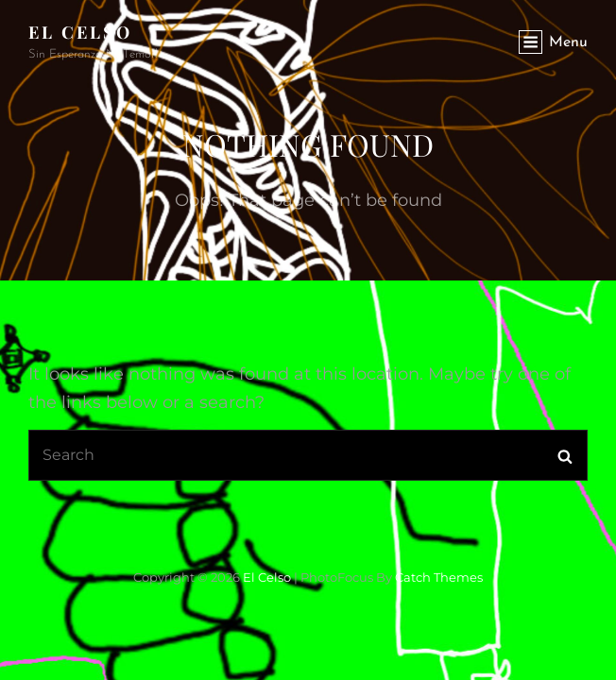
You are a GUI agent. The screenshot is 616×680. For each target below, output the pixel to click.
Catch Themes (439, 577)
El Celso (80, 32)
